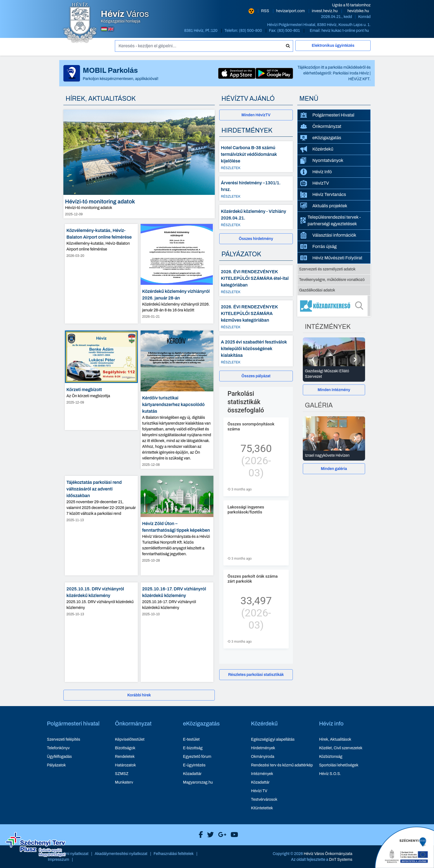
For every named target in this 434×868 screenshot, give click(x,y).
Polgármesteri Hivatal (327, 115)
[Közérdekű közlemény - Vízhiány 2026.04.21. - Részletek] (256, 217)
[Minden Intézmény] (334, 390)
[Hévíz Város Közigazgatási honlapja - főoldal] (80, 23)
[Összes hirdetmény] (256, 239)
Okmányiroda (263, 757)
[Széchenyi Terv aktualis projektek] (36, 844)
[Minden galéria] (334, 469)
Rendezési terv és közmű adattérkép (282, 765)
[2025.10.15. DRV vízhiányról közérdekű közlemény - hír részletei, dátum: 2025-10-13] (101, 632)
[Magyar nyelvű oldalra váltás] (104, 29)
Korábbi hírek (139, 695)
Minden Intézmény (334, 390)
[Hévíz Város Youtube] (233, 835)
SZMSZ (122, 774)
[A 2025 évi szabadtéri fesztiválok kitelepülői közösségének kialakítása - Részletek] (256, 351)
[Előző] (313, 360)
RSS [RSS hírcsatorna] (265, 11)
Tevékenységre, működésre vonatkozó (332, 280)
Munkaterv (124, 782)
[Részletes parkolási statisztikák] (256, 675)
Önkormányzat (321, 126)
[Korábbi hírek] (139, 695)
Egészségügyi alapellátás (273, 739)
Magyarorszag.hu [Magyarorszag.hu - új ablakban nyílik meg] (198, 782)
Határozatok (125, 765)
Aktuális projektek (324, 206)
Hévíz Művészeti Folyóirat (331, 258)
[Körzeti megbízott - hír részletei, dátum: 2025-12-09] (101, 380)
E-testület (191, 739)
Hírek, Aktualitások (335, 739)
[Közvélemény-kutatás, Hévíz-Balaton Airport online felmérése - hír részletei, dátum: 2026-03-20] (101, 274)
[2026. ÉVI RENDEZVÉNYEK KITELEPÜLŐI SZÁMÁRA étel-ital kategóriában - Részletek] (256, 281)
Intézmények (262, 774)
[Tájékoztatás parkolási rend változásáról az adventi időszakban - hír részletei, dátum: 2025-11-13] (101, 526)
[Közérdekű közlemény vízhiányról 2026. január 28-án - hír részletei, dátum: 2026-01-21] (177, 274)
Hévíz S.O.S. (330, 774)
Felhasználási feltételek (174, 854)
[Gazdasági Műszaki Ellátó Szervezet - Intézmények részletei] (334, 374)
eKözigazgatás (321, 138)
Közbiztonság (331, 757)
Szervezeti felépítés (64, 739)
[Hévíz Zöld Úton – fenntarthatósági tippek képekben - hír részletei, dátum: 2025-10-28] (177, 526)
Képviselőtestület (130, 739)
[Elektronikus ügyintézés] (333, 48)
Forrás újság (319, 247)
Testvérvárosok (264, 799)
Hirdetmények (263, 748)
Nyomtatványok (322, 161)
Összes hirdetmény (256, 239)
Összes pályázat (256, 376)
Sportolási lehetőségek (339, 765)
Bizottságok (125, 748)
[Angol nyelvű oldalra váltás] (111, 29)
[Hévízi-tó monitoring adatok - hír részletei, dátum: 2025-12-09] (139, 164)
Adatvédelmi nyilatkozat (68, 854)
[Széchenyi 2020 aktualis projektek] (405, 847)
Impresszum (59, 860)
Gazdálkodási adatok (317, 290)
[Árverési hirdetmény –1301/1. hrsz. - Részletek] (256, 188)
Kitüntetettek (262, 808)
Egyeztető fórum (197, 757)
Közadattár (192, 774)
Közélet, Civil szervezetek (341, 748)
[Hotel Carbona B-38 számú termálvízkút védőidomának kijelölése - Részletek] (256, 157)
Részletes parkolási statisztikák (256, 675)
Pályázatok (56, 765)
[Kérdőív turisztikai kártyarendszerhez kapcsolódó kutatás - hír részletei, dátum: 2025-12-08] (177, 400)
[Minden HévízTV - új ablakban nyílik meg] (256, 115)
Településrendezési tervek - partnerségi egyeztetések (331, 220)
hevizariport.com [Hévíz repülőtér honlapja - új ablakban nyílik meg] (291, 11)
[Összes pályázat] (256, 376)
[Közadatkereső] (334, 306)
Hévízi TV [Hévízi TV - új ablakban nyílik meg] (259, 791)
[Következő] (355, 360)
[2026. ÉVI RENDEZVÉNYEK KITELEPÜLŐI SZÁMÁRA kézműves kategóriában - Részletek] (256, 316)
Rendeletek (125, 757)
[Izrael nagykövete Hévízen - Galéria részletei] (334, 456)
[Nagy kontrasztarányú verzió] (251, 11)
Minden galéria (334, 469)
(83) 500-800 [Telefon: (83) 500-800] (251, 31)
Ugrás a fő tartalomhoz (351, 5)
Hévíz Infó (316, 172)
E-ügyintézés (194, 765)
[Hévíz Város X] (209, 835)
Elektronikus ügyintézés (333, 46)
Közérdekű (317, 149)
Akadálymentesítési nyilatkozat (121, 854)
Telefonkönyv (58, 748)
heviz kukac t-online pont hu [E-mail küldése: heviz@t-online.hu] (345, 31)
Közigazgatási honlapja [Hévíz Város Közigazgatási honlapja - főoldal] (125, 17)
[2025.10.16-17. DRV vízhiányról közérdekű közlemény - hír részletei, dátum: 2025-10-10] (177, 632)
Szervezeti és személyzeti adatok (327, 269)
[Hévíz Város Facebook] (199, 835)
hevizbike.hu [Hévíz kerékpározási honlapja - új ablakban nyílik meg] (358, 11)
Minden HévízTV (256, 115)
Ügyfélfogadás (60, 757)
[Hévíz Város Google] (221, 835)
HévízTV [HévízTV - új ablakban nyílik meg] (315, 183)
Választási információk (328, 235)
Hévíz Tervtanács (323, 195)
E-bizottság (193, 748)
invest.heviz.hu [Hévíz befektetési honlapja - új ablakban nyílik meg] (325, 11)
